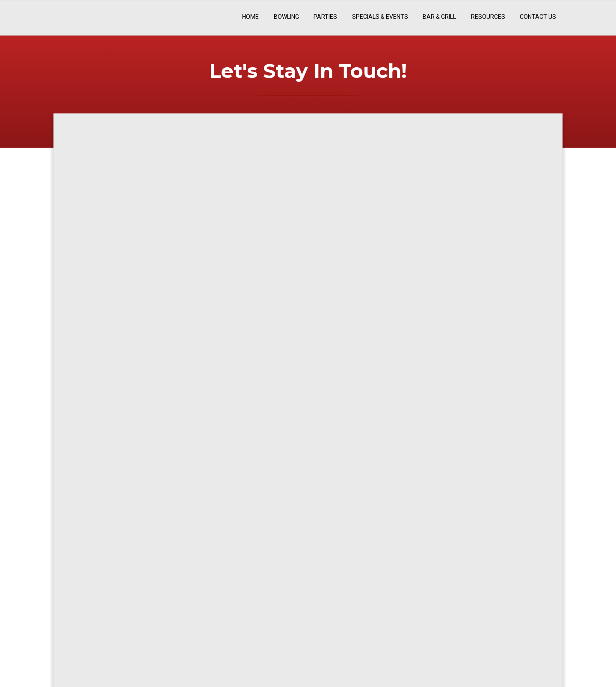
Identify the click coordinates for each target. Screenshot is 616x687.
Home (250, 17)
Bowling (286, 17)
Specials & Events (380, 17)
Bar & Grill (439, 17)
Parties (325, 17)
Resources (488, 17)
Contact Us (538, 17)
